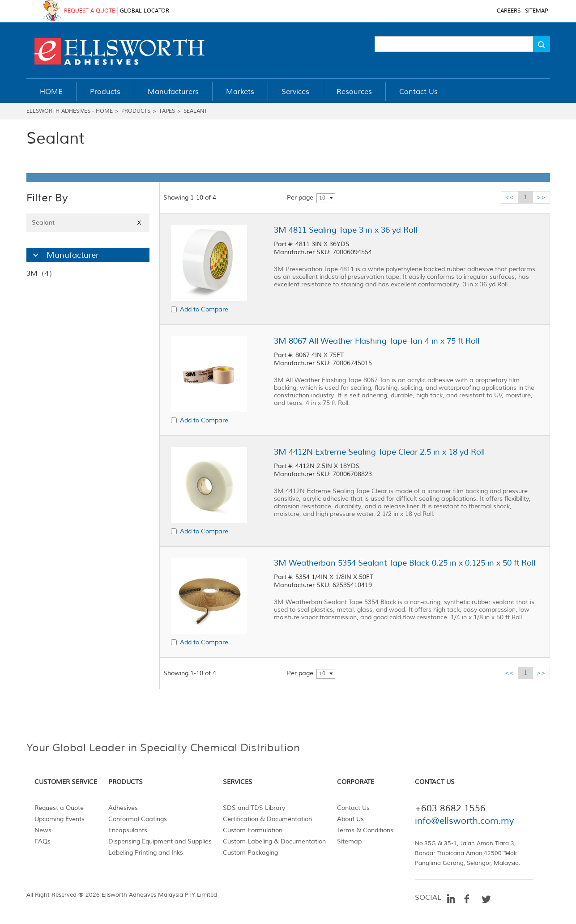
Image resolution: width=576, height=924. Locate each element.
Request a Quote (59, 808)
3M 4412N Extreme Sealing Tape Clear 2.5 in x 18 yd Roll (379, 452)
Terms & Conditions (365, 830)
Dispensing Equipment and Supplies (160, 841)
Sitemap (349, 841)
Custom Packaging (250, 853)
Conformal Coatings (138, 819)
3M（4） (41, 273)
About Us (350, 819)
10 (322, 198)
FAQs (43, 841)
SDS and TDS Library (254, 808)
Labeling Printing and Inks (146, 853)
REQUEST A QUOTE (90, 11)
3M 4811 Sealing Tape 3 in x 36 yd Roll (346, 230)
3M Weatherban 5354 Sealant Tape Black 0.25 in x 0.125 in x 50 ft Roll (405, 563)
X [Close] (139, 223)
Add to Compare (204, 309)
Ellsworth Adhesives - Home (70, 111)
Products (136, 111)
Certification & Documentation (267, 819)
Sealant (195, 111)
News (43, 830)
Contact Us (353, 808)
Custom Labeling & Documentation (274, 841)
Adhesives (123, 808)
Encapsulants (128, 830)
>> (541, 197)
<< (509, 197)
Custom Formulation (253, 830)
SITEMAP (536, 11)
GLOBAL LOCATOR (145, 11)
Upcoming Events (60, 819)
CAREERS (509, 11)
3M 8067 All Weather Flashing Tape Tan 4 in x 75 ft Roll (377, 341)
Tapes (167, 111)
